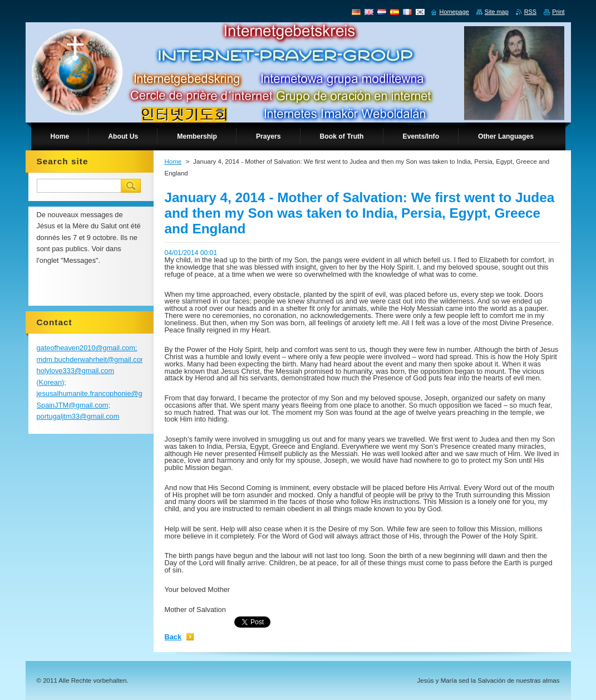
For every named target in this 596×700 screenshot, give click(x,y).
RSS (530, 12)
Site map (497, 12)
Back (173, 637)
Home (173, 161)
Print (558, 12)
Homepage (454, 12)
